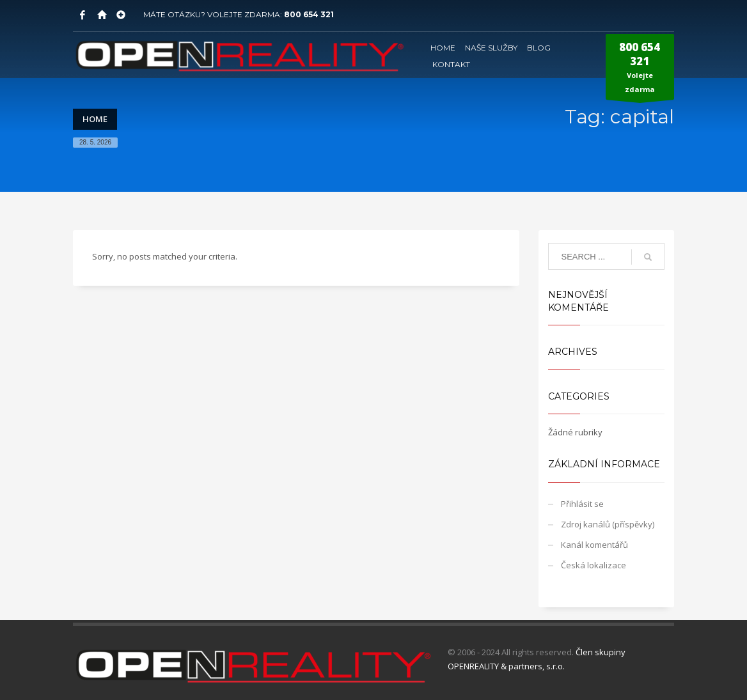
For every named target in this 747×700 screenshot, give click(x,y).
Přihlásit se (582, 504)
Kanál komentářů (594, 545)
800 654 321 (309, 14)
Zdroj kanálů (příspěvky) (608, 524)
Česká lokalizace (594, 565)
